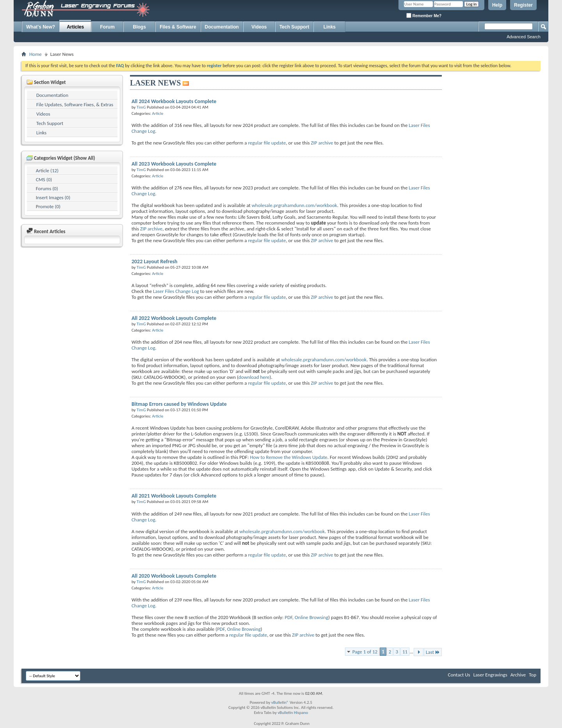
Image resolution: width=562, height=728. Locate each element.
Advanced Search (524, 37)
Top (533, 675)
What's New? (41, 27)
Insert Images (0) (53, 197)
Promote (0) (48, 206)
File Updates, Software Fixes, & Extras (75, 104)
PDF (288, 617)
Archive (518, 675)
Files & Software (178, 27)
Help (497, 5)
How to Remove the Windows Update (288, 457)
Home (36, 54)
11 (405, 652)
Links (330, 27)
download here (254, 377)
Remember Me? (424, 15)
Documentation (222, 27)
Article (157, 113)
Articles (75, 27)
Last (433, 652)
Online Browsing (311, 617)
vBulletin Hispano (293, 713)
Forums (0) (47, 188)
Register (523, 5)
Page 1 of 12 (365, 652)
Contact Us (459, 675)
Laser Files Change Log (176, 291)
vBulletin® (280, 702)
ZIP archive (322, 143)
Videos (259, 27)
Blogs (140, 27)
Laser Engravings (490, 675)
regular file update (267, 143)
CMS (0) (44, 179)
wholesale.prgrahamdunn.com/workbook (294, 205)
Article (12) (47, 170)
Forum (108, 27)
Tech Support (294, 27)
